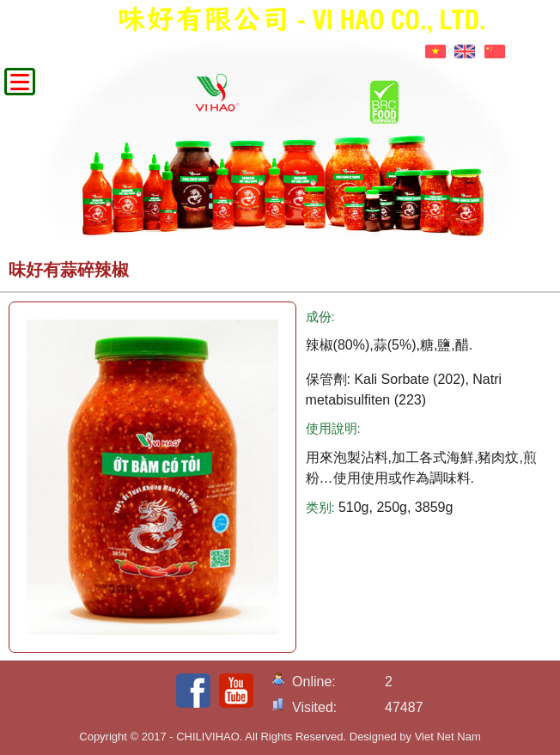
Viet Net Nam (448, 737)
